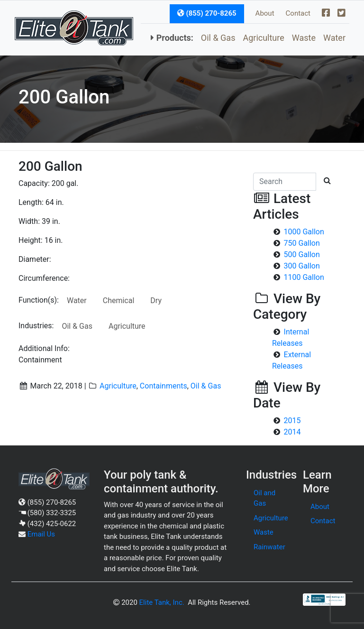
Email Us (41, 534)
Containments (164, 386)
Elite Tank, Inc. (162, 602)
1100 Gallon (304, 277)
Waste (304, 38)
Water (334, 38)
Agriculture (263, 38)
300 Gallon (302, 266)
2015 (292, 421)
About (265, 13)
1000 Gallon (304, 232)
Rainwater (269, 547)
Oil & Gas (218, 38)
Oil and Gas (264, 498)
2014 (292, 432)
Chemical (119, 301)
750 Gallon (302, 243)
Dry (156, 301)
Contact (298, 13)
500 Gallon (302, 254)
